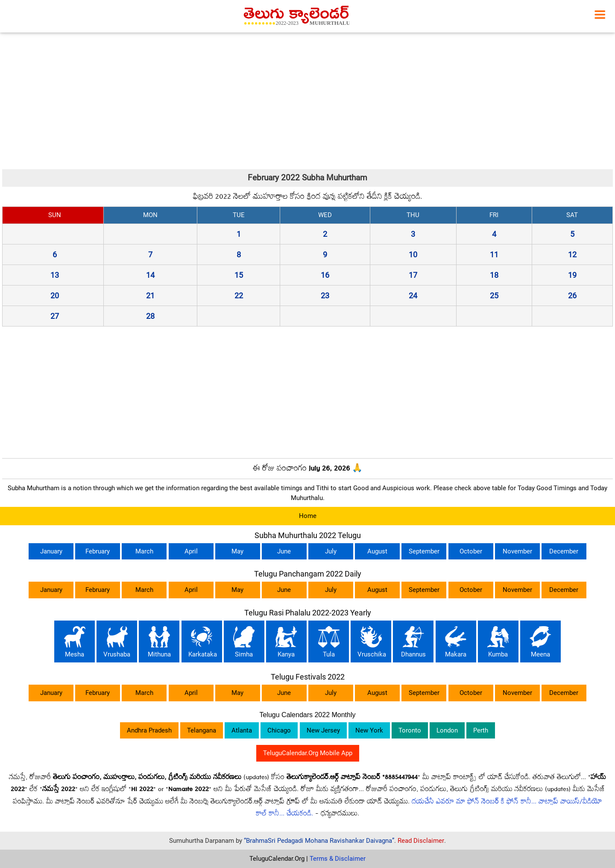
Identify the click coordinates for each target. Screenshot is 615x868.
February (98, 551)
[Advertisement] (307, 101)
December (564, 551)
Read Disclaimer (421, 841)
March (144, 551)
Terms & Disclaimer (338, 859)
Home (308, 516)
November (517, 551)
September (424, 551)
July (331, 551)
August (377, 551)
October (471, 551)
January (51, 551)
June (284, 551)
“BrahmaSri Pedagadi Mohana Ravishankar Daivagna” (319, 841)
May (237, 551)
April (191, 551)
